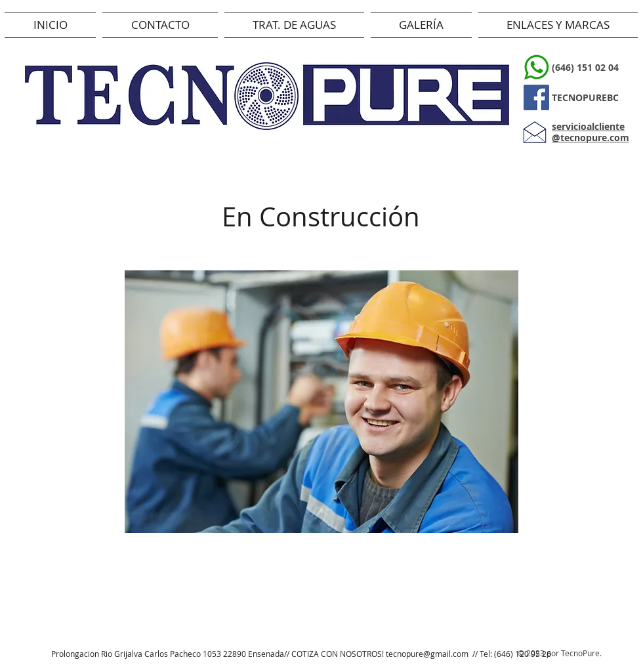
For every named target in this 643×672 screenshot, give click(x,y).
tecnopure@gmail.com (427, 654)
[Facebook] (536, 97)
